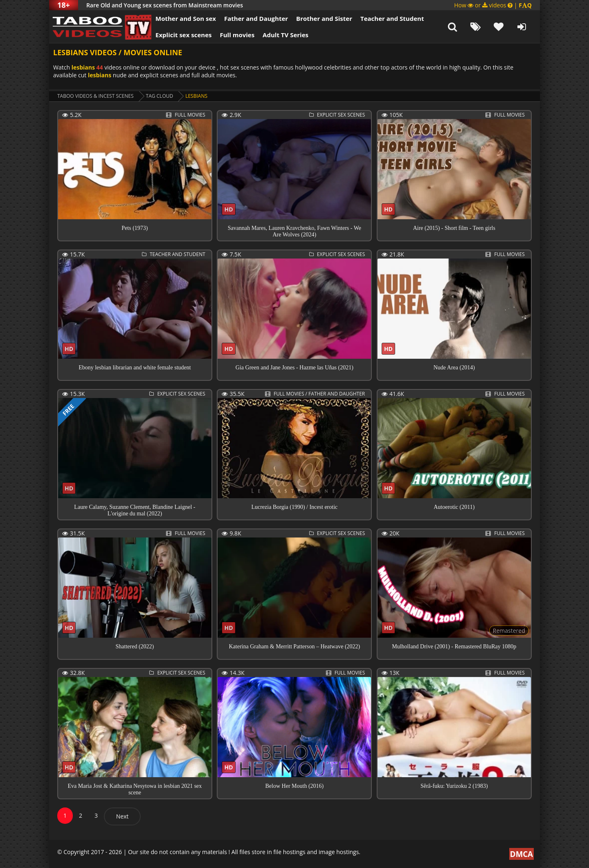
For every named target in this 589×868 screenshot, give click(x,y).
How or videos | (493, 5)
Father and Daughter (256, 18)
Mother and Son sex (186, 18)
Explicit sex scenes (184, 35)
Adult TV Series (286, 35)
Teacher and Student (392, 18)
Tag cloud (160, 96)
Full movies (237, 35)
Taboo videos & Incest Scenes (96, 96)
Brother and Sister (324, 18)
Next (123, 816)
